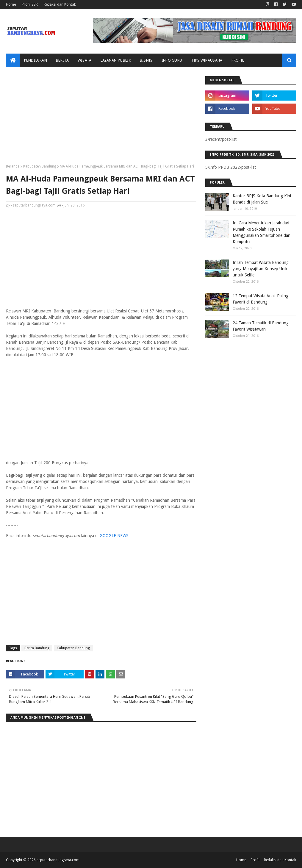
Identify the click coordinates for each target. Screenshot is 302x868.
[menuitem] (13, 60)
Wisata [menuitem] (85, 60)
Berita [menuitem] (62, 60)
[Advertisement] (101, 118)
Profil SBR (30, 4)
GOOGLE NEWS (114, 536)
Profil (255, 860)
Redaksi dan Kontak (60, 4)
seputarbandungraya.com (34, 205)
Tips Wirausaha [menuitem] (207, 60)
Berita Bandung (37, 648)
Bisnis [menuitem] (146, 60)
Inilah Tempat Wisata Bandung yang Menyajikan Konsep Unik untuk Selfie (261, 269)
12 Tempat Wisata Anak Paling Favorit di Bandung (260, 299)
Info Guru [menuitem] (172, 60)
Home (11, 4)
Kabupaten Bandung (40, 166)
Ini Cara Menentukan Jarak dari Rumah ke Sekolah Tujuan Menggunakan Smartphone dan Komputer (262, 232)
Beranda (13, 166)
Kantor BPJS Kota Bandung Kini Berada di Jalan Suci (262, 199)
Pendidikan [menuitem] (36, 60)
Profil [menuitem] (238, 60)
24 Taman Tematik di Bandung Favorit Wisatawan (261, 326)
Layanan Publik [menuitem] (116, 60)
